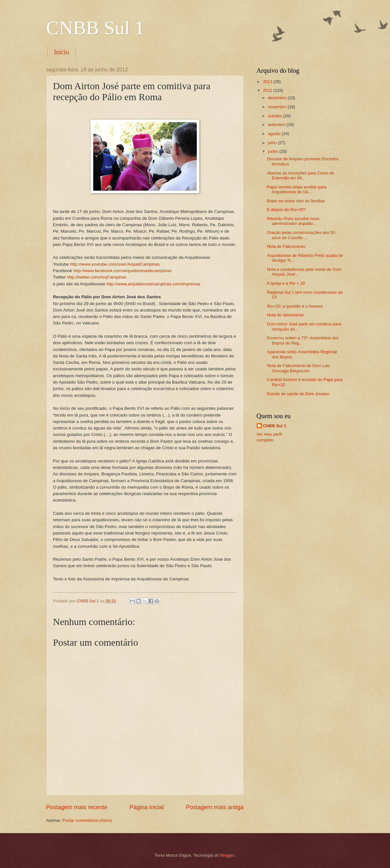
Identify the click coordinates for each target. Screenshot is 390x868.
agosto (275, 134)
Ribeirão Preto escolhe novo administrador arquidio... (293, 221)
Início (62, 52)
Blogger (227, 855)
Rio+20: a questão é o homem (295, 306)
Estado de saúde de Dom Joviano (298, 394)
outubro (276, 116)
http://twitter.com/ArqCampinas (97, 277)
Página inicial (147, 807)
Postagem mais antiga (215, 807)
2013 (268, 82)
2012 (268, 90)
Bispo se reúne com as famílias (296, 201)
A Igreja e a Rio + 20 (286, 283)
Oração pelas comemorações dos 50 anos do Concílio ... (301, 235)
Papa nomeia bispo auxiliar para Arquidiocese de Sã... (297, 189)
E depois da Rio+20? (286, 210)
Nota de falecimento (286, 315)
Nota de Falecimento (286, 246)
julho (273, 143)
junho (274, 151)
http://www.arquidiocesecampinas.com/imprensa (153, 284)
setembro (277, 125)
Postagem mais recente (77, 807)
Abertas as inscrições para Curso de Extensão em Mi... (301, 175)
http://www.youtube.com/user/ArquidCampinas (115, 264)
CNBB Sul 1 (95, 28)
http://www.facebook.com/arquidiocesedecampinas (123, 271)
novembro (278, 107)
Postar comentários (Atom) (87, 820)
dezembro (278, 98)
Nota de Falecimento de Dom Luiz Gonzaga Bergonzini (299, 368)
